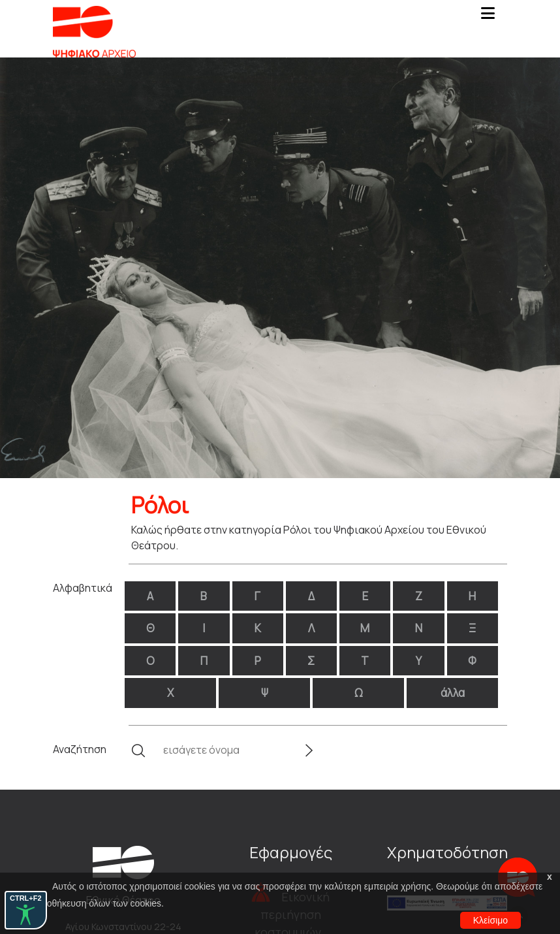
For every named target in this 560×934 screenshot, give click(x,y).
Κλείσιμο (490, 920)
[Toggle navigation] (488, 17)
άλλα (453, 693)
